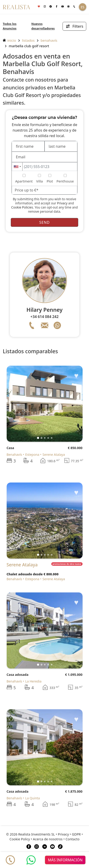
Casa (10, 448)
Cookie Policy (20, 839)
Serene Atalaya (54, 455)
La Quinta (33, 798)
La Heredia (33, 681)
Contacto (73, 839)
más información (65, 860)
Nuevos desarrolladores (43, 26)
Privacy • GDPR (69, 834)
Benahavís (49, 40)
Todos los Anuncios (10, 26)
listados (28, 40)
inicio (9, 40)
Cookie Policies (22, 207)
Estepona (32, 455)
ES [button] (82, 7)
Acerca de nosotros (48, 839)
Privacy (62, 203)
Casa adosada (18, 675)
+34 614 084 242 (44, 317)
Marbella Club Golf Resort (29, 46)
